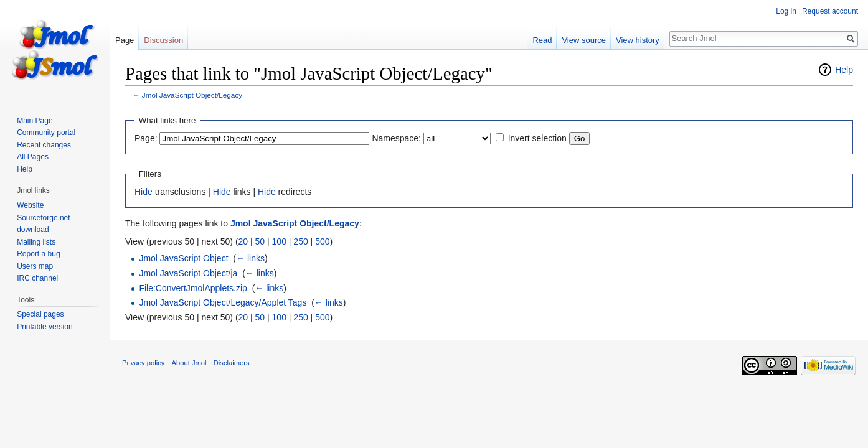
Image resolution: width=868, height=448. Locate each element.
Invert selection (537, 138)
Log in (786, 11)
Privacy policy (143, 363)
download (33, 230)
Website (30, 205)
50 (260, 241)
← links (250, 258)
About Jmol (189, 363)
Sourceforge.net (43, 218)
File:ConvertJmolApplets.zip (193, 288)
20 (243, 241)
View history (638, 40)
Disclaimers (232, 363)
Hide (144, 192)
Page (125, 40)
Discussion (163, 40)
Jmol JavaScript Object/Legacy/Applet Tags (223, 302)
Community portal (46, 133)
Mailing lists (36, 242)
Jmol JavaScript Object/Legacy (192, 95)
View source (584, 40)
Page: (146, 138)
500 (322, 241)
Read (542, 40)
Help (844, 70)
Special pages (40, 314)
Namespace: (396, 138)
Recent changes (44, 145)
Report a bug (38, 254)
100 (279, 241)
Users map (35, 266)
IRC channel (37, 278)
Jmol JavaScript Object (183, 258)
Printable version (45, 327)
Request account (830, 11)
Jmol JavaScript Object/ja (188, 273)
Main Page (35, 121)
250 (300, 241)
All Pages (33, 157)
